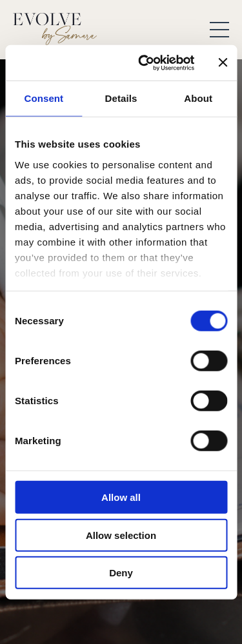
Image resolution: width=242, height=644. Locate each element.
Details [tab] (121, 98)
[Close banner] (223, 63)
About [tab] (198, 98)
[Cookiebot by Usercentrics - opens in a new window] (144, 63)
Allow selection (121, 535)
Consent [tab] (44, 98)
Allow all (121, 497)
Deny (121, 573)
